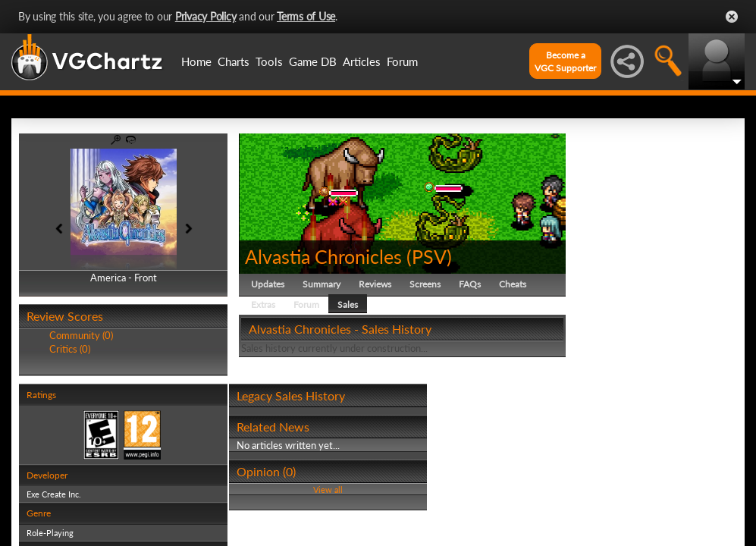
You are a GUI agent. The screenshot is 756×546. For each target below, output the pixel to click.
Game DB (313, 61)
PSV (429, 256)
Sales (348, 304)
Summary (322, 284)
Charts (234, 61)
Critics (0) (70, 349)
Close (732, 17)
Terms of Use (306, 16)
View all (328, 490)
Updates (268, 284)
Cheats (513, 284)
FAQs (470, 284)
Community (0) (81, 335)
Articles (362, 61)
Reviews (375, 284)
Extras (263, 304)
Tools (269, 61)
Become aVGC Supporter (565, 61)
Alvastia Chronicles (323, 256)
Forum (402, 61)
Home (196, 61)
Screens (425, 284)
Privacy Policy (206, 16)
